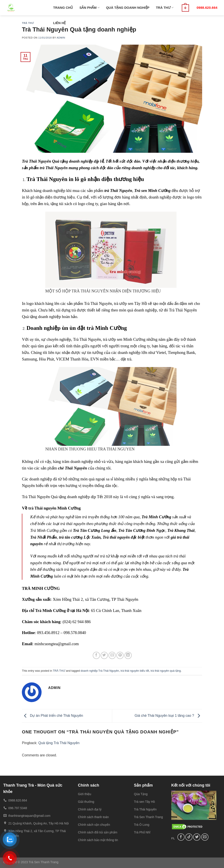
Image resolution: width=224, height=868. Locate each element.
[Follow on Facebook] (181, 837)
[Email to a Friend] (112, 655)
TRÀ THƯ (165, 8)
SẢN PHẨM (89, 8)
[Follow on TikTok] (189, 837)
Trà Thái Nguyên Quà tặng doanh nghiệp (56, 497)
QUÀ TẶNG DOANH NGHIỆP (128, 8)
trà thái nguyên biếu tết (135, 671)
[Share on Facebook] (96, 655)
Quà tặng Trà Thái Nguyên (59, 743)
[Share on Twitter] (104, 655)
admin (61, 38)
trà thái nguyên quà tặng (166, 671)
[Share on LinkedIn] (128, 655)
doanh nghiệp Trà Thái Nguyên (100, 671)
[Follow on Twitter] (197, 837)
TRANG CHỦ (63, 8)
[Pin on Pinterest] (120, 655)
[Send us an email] (205, 837)
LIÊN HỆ (59, 23)
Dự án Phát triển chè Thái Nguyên (52, 716)
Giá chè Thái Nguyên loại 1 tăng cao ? (168, 716)
